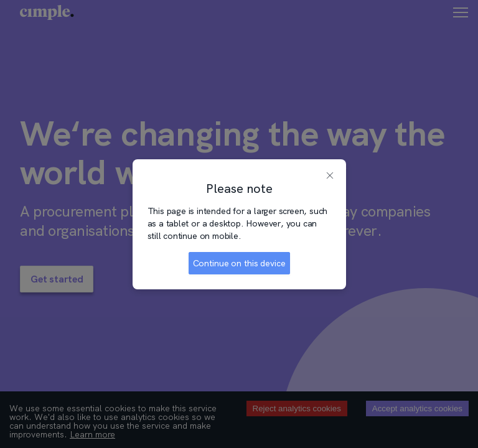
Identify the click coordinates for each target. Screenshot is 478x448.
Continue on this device (239, 263)
